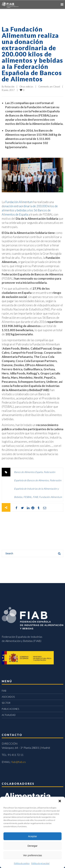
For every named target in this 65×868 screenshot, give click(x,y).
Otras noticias (26, 87)
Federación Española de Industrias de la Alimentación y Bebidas (38, 489)
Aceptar (33, 836)
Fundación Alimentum (19, 202)
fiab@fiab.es (19, 762)
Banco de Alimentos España (28, 472)
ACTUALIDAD (9, 715)
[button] (60, 801)
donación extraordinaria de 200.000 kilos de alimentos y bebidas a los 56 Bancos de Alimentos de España (30, 210)
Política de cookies (22, 863)
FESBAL (28, 497)
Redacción (10, 87)
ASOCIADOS (8, 697)
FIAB (35, 497)
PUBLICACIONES (10, 709)
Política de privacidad (40, 863)
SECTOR (6, 703)
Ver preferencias (32, 855)
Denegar (33, 846)
